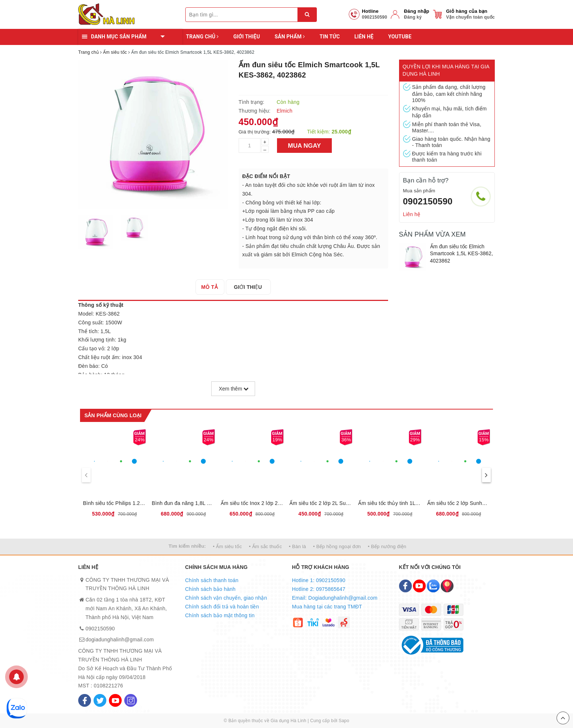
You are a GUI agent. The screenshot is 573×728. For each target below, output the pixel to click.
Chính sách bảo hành (210, 589)
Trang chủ (202, 37)
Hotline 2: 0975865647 (319, 589)
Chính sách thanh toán (212, 580)
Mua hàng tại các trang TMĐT (327, 607)
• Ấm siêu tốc (227, 546)
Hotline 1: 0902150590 (319, 580)
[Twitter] (100, 700)
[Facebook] (85, 700)
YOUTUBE (400, 37)
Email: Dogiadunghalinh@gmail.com (335, 598)
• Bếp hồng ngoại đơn (337, 546)
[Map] (447, 586)
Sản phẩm (290, 37)
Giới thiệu (246, 37)
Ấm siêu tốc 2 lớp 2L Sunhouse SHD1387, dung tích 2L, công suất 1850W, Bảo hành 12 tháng (321, 503)
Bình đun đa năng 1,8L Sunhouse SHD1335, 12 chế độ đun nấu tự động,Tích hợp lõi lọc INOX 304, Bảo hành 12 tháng (183, 503)
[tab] (212, 287)
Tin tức (329, 37)
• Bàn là (298, 546)
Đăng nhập (416, 11)
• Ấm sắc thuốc (265, 546)
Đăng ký (413, 17)
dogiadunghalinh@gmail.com (120, 640)
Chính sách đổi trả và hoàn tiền (222, 607)
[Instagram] (131, 700)
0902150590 (428, 201)
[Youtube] (115, 700)
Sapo (344, 721)
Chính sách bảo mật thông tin (220, 615)
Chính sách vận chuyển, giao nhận (226, 598)
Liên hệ (364, 37)
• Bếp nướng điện (387, 546)
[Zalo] (433, 586)
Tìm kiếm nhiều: (187, 546)
